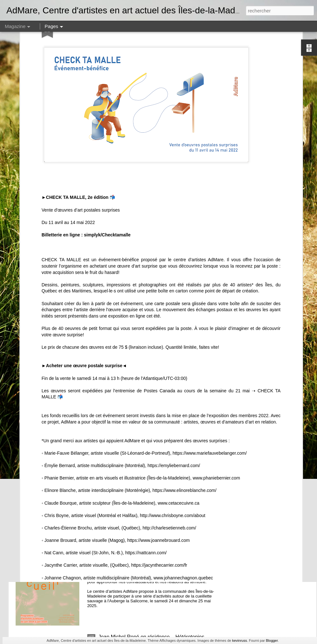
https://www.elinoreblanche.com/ (184, 424)
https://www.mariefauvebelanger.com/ (209, 387)
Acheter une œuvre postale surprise (84, 299)
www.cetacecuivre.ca (179, 437)
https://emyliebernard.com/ (173, 399)
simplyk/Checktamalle (107, 168)
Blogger (272, 640)
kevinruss (240, 640)
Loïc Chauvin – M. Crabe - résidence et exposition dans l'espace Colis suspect (155, 495)
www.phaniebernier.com (216, 412)
